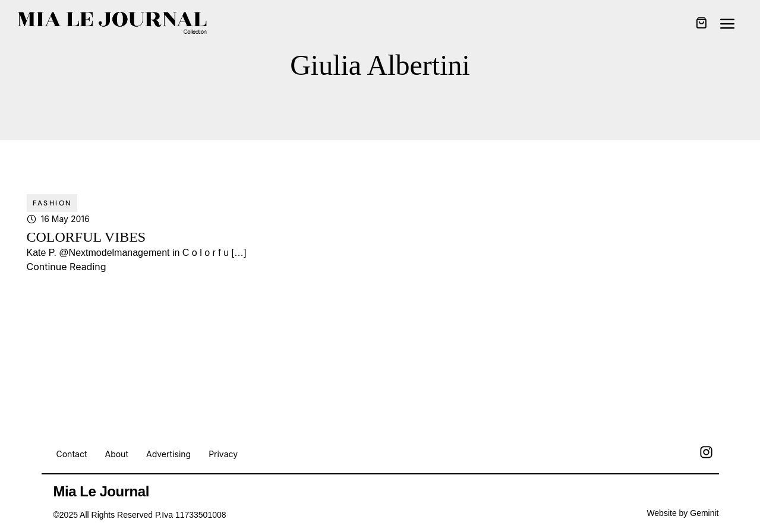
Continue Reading (67, 267)
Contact (72, 454)
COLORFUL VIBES (86, 237)
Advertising (168, 454)
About (116, 454)
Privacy (223, 454)
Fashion (52, 203)
